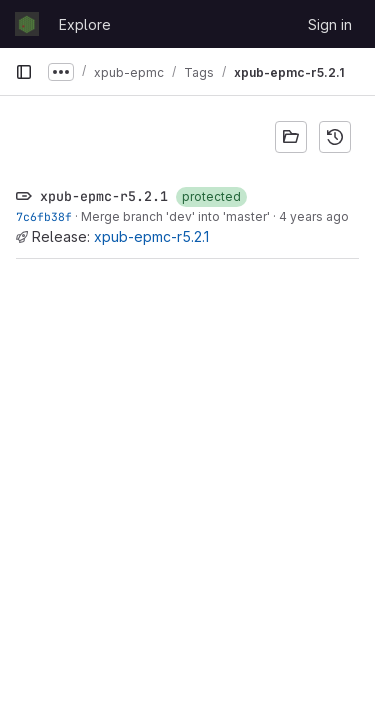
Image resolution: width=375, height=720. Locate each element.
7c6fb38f (44, 216)
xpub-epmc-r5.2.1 (151, 236)
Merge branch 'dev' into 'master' (175, 216)
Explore (85, 24)
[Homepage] (27, 24)
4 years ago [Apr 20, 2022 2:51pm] (314, 216)
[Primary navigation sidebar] (24, 72)
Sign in (330, 24)
